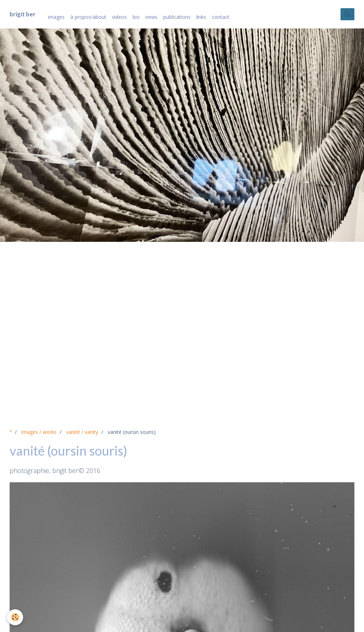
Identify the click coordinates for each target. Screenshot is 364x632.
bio (136, 17)
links (201, 17)
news (151, 17)
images (56, 17)
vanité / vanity (82, 432)
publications (177, 17)
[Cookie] (15, 617)
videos (119, 17)
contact (221, 17)
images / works (39, 432)
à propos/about (88, 17)
